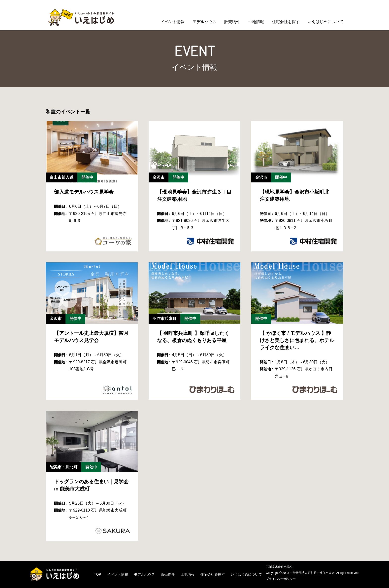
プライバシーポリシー (282, 579)
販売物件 (232, 22)
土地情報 (256, 22)
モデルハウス (204, 22)
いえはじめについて (325, 22)
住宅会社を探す (286, 22)
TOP (99, 575)
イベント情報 (173, 22)
